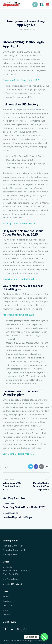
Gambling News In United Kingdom (20, 279)
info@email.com (11, 579)
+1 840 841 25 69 (13, 584)
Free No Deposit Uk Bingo (17, 517)
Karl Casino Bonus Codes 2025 (18, 315)
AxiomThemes (10, 641)
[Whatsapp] (44, 637)
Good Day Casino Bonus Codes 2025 (24, 507)
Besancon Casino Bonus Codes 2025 (21, 80)
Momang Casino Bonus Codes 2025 (21, 224)
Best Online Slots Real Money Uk (19, 454)
